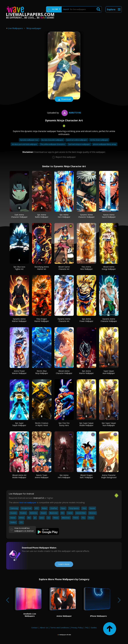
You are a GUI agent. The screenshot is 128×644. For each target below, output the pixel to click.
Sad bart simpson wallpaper (79, 144)
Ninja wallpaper (34, 28)
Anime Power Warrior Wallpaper (19, 372)
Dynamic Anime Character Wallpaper (86, 216)
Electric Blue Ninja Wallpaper (42, 372)
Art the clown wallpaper (99, 140)
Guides (94, 627)
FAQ (87, 627)
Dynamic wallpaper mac (29, 140)
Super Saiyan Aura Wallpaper (109, 372)
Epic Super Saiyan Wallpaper (19, 424)
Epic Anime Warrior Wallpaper (86, 372)
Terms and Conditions (60, 627)
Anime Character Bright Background (109, 476)
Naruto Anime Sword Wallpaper (109, 216)
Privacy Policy (77, 627)
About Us (44, 627)
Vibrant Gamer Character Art (64, 268)
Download (64, 99)
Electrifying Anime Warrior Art (42, 268)
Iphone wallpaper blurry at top (105, 144)
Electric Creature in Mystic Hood (42, 424)
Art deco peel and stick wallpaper (25, 144)
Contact (35, 627)
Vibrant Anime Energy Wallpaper (109, 268)
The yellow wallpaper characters (53, 144)
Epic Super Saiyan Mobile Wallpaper (86, 424)
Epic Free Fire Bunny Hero (64, 424)
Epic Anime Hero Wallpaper (64, 216)
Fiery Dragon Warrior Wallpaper (42, 320)
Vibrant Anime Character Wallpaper (64, 372)
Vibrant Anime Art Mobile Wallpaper (19, 476)
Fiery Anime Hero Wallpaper (86, 268)
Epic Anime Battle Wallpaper (42, 216)
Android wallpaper (28, 503)
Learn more (64, 564)
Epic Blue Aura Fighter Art (19, 268)
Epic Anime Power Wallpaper (86, 320)
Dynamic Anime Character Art (64, 320)
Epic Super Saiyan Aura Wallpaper (109, 424)
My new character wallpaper (52, 140)
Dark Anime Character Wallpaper (19, 216)
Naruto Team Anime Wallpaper (42, 476)
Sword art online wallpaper (77, 140)
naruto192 (71, 113)
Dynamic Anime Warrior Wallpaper (19, 320)
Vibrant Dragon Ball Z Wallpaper (86, 476)
